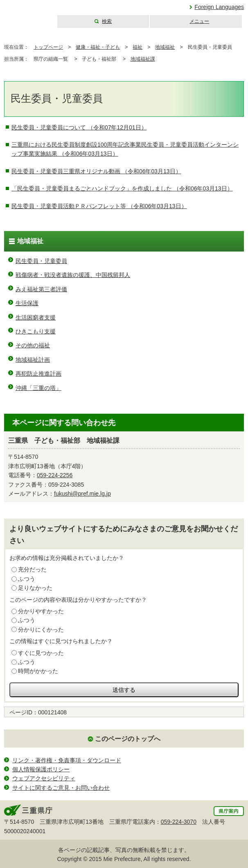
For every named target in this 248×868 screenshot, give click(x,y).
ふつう (27, 579)
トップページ (48, 47)
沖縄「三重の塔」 (38, 388)
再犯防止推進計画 (38, 374)
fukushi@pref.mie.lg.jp (82, 494)
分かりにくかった (41, 630)
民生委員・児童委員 (41, 261)
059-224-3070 (179, 822)
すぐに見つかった (41, 653)
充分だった (32, 569)
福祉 (138, 47)
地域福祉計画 (33, 360)
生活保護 (27, 303)
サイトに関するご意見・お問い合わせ (61, 788)
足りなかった (35, 588)
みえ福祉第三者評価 (41, 289)
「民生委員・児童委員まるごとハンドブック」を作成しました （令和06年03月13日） (122, 188)
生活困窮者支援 (36, 317)
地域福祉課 (143, 59)
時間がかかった (38, 671)
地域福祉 (165, 47)
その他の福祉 (33, 345)
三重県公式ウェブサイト (28, 14)
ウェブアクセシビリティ (44, 778)
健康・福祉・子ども (98, 47)
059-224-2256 (55, 475)
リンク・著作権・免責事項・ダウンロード (67, 760)
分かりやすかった (41, 611)
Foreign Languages (219, 7)
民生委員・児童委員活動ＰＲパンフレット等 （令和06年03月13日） (99, 206)
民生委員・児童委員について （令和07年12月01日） (79, 127)
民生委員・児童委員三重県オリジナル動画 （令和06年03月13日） (96, 171)
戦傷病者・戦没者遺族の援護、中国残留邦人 (73, 275)
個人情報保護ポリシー (41, 769)
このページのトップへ (128, 739)
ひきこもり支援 (36, 331)
